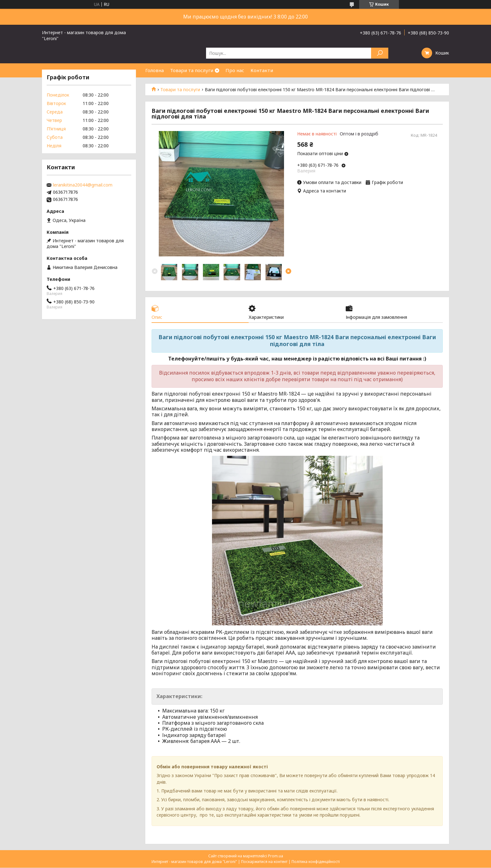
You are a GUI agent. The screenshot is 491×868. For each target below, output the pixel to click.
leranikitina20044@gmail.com (83, 185)
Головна (155, 70)
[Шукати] (380, 53)
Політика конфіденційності (316, 862)
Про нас (235, 70)
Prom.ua (276, 856)
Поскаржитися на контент (264, 862)
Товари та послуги (192, 70)
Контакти (262, 70)
